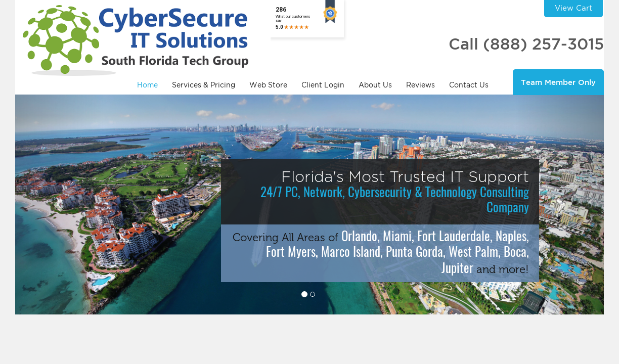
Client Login (323, 85)
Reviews (421, 85)
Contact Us (469, 85)
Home (147, 85)
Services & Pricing (204, 85)
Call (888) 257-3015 (526, 43)
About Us (375, 85)
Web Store (268, 85)
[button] (59, 204)
